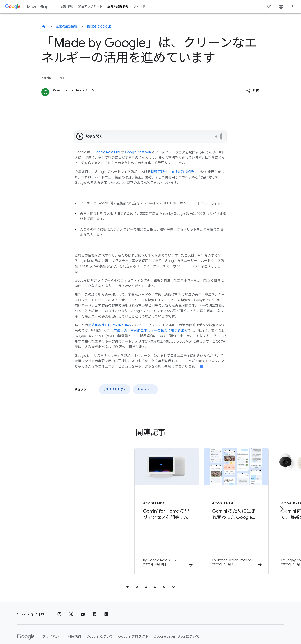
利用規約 (75, 613)
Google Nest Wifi (138, 152)
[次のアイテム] (281, 497)
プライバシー (52, 613)
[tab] (128, 563)
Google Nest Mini (107, 152)
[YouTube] (83, 591)
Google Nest (145, 389)
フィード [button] (139, 7)
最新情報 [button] (67, 7)
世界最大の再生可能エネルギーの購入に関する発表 (149, 331)
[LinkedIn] (106, 591)
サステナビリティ (115, 389)
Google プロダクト (133, 613)
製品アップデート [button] (90, 7)
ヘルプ (25, 628)
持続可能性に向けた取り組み (172, 172)
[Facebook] (94, 591)
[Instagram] (59, 591)
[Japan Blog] (44, 27)
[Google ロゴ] (26, 613)
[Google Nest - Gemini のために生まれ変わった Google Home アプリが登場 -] (205, 500)
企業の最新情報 (67, 27)
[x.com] (71, 591)
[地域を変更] (73, 628)
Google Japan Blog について (176, 613)
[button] (253, 91)
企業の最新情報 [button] (118, 7)
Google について (100, 613)
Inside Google (99, 27)
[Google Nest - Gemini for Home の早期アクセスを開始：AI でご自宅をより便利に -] (96, 500)
